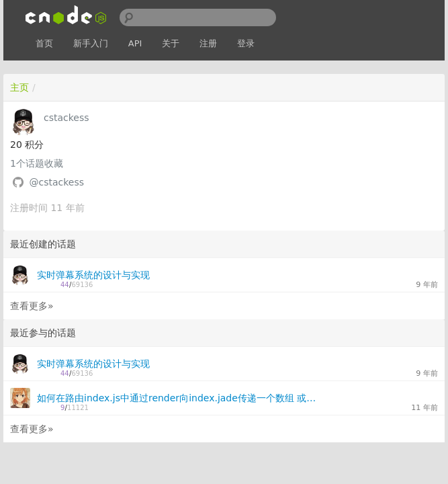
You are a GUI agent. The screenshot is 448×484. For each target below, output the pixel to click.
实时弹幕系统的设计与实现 (93, 275)
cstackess (66, 118)
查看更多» (32, 306)
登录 (246, 43)
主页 (19, 87)
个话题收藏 (37, 163)
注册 (208, 43)
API (135, 43)
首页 (44, 43)
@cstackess (56, 182)
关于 (171, 43)
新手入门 (91, 43)
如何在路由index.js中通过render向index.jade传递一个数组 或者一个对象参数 (177, 398)
